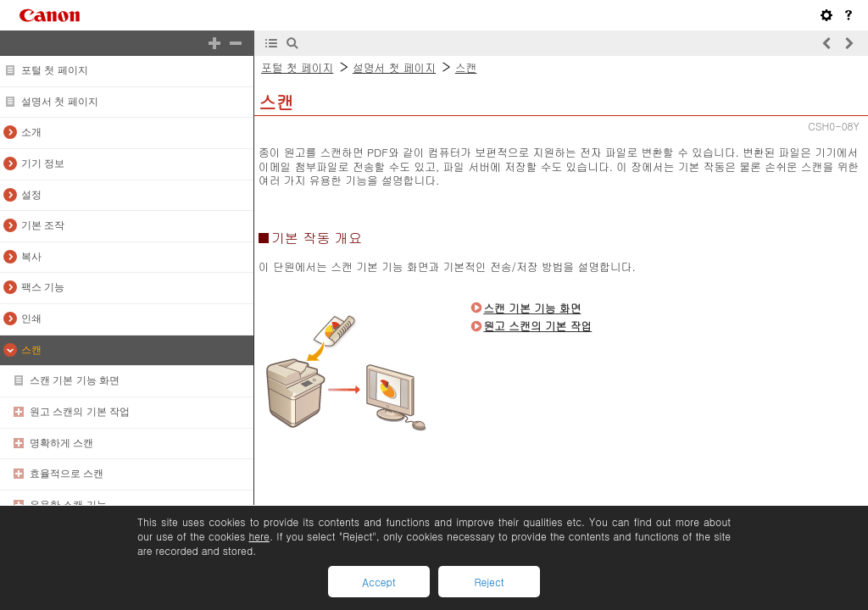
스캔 (31, 350)
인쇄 (31, 319)
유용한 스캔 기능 (68, 505)
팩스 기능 (43, 287)
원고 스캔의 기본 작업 (80, 412)
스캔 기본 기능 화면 (75, 380)
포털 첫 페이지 (55, 70)
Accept (378, 582)
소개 (31, 132)
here (259, 536)
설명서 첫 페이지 (60, 102)
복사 (31, 257)
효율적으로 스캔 (67, 474)
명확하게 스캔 (61, 443)
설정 (31, 195)
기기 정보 (43, 164)
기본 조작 (43, 225)
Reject (489, 582)
